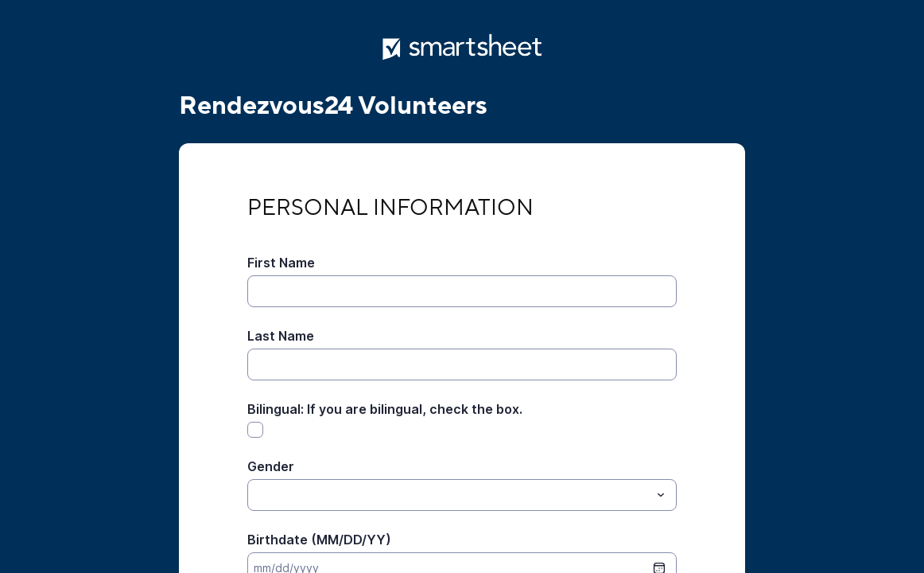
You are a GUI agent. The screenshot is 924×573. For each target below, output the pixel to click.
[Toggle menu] (661, 495)
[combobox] (462, 495)
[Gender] (449, 495)
